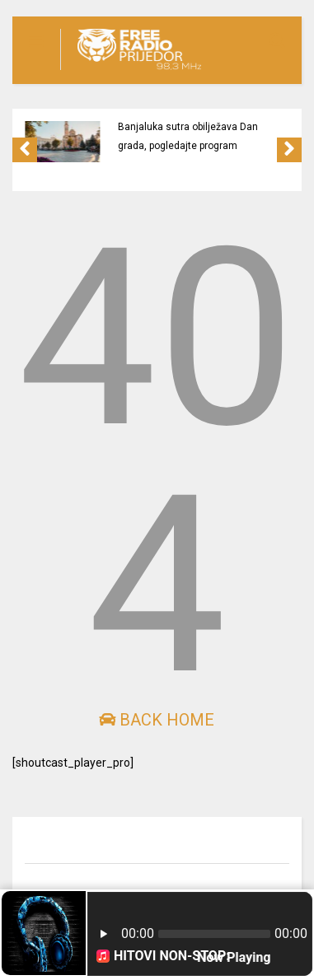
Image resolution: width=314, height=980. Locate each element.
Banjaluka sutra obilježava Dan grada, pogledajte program (188, 136)
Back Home (157, 720)
